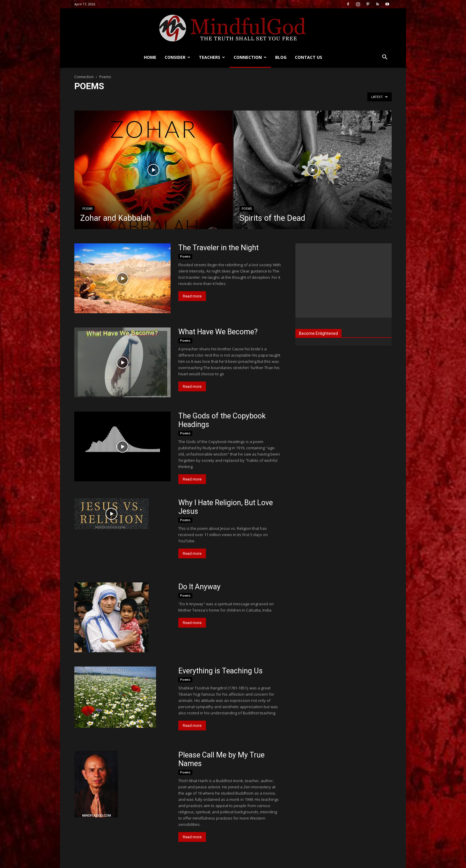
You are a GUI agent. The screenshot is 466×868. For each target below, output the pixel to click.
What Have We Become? (218, 332)
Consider (177, 57)
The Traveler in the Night (218, 248)
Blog (281, 57)
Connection (250, 57)
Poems (87, 209)
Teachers (212, 57)
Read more (192, 296)
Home (150, 57)
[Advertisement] (344, 281)
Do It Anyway (199, 587)
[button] (385, 58)
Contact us (308, 57)
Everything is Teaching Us (221, 671)
